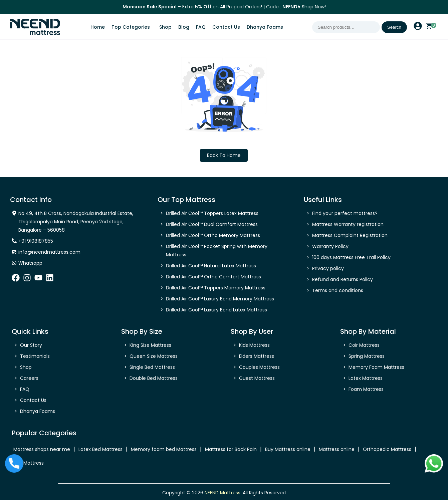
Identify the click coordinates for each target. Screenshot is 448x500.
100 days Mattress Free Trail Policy (351, 257)
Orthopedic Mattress (387, 449)
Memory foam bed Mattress (164, 449)
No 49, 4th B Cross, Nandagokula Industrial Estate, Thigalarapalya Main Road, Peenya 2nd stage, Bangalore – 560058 (76, 222)
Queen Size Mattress (154, 356)
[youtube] (38, 280)
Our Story (31, 345)
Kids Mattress (254, 345)
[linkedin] (50, 280)
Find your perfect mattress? (345, 213)
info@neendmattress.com (49, 252)
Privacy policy (328, 268)
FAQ (201, 27)
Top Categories (131, 27)
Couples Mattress (259, 367)
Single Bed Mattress (152, 367)
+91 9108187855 (36, 241)
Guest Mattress (257, 378)
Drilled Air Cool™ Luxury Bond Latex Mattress (216, 310)
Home (98, 27)
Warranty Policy (330, 246)
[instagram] (27, 280)
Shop (165, 27)
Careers (29, 378)
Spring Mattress (367, 356)
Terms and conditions (338, 290)
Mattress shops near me (42, 449)
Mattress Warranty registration (348, 224)
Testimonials (35, 356)
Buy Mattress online (288, 449)
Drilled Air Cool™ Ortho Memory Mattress (213, 235)
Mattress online (337, 449)
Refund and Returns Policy (343, 279)
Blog (184, 27)
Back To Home (224, 155)
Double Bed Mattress (154, 378)
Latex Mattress (366, 378)
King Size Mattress (150, 345)
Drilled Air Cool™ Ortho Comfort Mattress (213, 277)
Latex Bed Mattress (100, 449)
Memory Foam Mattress (376, 367)
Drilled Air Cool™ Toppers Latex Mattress (212, 213)
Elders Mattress (257, 356)
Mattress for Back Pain (231, 449)
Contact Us (226, 27)
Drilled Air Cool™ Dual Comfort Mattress (212, 224)
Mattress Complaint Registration (350, 235)
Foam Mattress (366, 389)
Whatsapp (30, 263)
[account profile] (418, 28)
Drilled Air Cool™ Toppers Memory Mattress (216, 288)
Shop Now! (314, 7)
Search (394, 27)
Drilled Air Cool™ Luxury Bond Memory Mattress (220, 299)
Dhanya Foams (265, 27)
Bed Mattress (29, 463)
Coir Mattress (364, 345)
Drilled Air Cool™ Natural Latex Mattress (211, 266)
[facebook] (16, 280)
